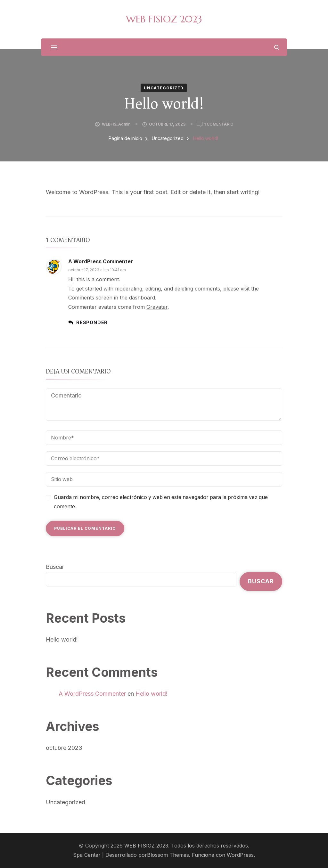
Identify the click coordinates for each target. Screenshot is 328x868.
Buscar (55, 567)
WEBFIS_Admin (116, 124)
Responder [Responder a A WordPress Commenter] (92, 322)
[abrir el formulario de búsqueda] (277, 47)
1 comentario (219, 124)
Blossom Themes (168, 855)
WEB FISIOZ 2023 (164, 19)
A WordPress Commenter (101, 262)
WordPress (240, 855)
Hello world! (62, 639)
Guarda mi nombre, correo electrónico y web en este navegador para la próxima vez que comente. (161, 502)
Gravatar (157, 307)
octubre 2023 (64, 748)
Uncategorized (164, 88)
